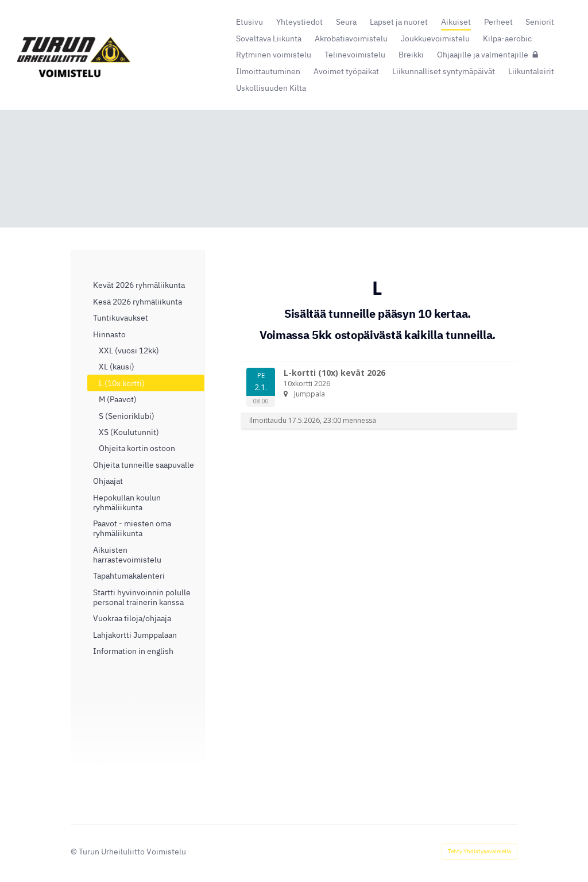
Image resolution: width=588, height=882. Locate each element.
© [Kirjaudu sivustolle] (75, 851)
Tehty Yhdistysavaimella (479, 851)
